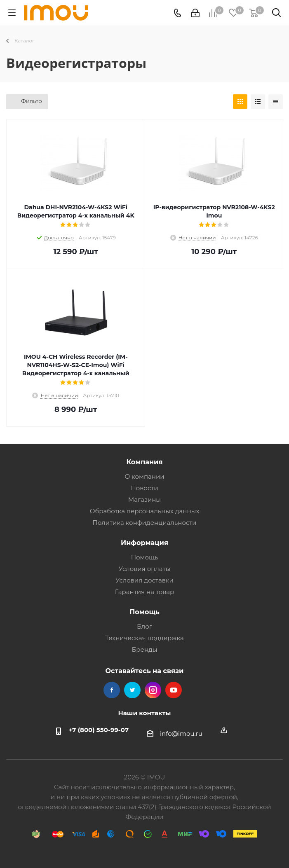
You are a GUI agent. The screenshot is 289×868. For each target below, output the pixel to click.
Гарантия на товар (145, 592)
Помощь (145, 557)
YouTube (174, 690)
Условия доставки (144, 580)
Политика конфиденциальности (144, 523)
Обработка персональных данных (145, 511)
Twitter (132, 690)
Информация (144, 543)
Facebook (112, 690)
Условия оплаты (145, 569)
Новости (144, 488)
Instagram (153, 690)
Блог (144, 626)
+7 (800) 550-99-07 (99, 730)
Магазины (144, 500)
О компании (144, 476)
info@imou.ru (181, 733)
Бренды (144, 649)
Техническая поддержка (144, 638)
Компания (144, 462)
